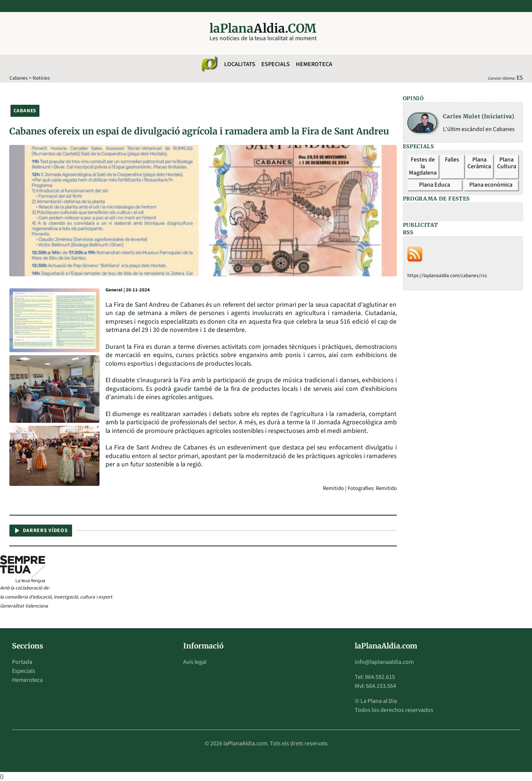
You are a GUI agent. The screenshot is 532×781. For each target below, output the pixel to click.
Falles (452, 160)
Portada (22, 662)
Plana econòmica (491, 185)
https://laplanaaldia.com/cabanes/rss (447, 275)
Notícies (41, 78)
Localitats (240, 64)
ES (520, 78)
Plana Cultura (507, 163)
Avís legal (195, 662)
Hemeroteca (314, 64)
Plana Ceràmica (479, 163)
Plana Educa (435, 185)
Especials (276, 64)
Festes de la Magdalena (423, 166)
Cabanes (19, 78)
